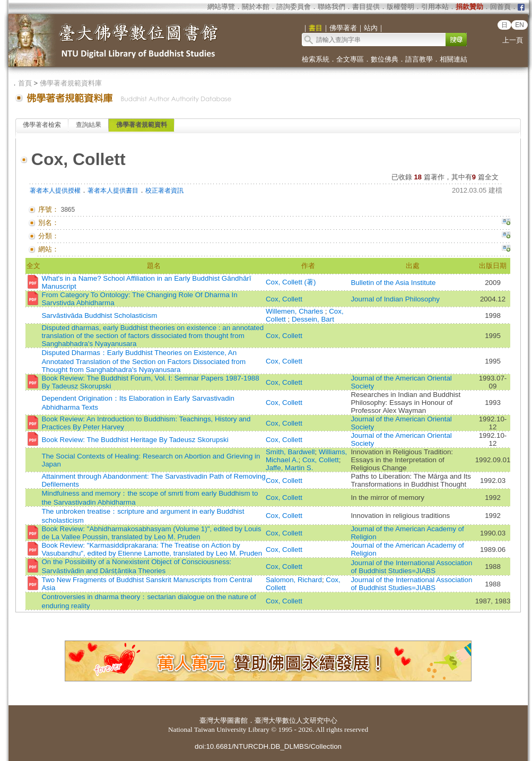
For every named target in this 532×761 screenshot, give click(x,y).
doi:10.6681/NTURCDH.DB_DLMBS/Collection (268, 746)
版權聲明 (400, 7)
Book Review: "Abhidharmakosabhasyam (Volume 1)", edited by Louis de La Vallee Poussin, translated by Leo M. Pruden (151, 533)
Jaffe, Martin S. (289, 468)
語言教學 (419, 59)
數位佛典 (385, 59)
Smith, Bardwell (290, 452)
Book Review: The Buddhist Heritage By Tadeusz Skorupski (135, 440)
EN (520, 25)
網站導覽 (221, 7)
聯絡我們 (332, 7)
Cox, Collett (284, 299)
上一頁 (513, 40)
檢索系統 (316, 59)
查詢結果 (89, 125)
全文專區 (350, 59)
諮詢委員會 (294, 7)
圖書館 (237, 720)
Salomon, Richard (294, 580)
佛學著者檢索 (42, 125)
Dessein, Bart (313, 319)
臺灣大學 (213, 720)
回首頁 (500, 7)
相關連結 (453, 59)
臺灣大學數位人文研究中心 (296, 720)
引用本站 (435, 7)
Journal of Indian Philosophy (395, 299)
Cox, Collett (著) (291, 282)
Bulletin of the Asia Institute (394, 283)
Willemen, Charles (295, 311)
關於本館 (256, 7)
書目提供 (366, 7)
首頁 (25, 83)
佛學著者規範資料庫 (71, 83)
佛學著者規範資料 (142, 125)
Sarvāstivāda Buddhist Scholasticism (99, 315)
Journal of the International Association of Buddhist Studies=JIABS (411, 567)
